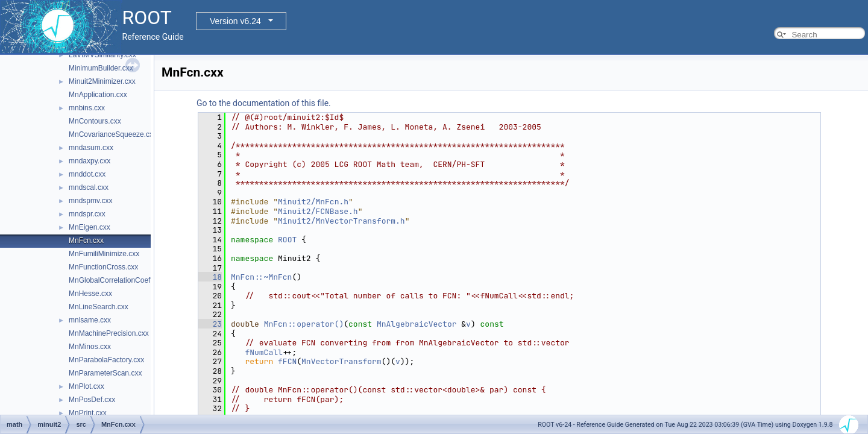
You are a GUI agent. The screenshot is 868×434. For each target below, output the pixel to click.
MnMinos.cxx (90, 347)
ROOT (287, 240)
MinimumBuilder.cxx (101, 68)
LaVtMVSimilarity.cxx (102, 55)
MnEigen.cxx (90, 227)
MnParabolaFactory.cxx (106, 360)
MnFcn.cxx (86, 241)
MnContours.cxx (95, 121)
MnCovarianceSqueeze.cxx (113, 134)
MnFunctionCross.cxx (103, 267)
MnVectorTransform (341, 361)
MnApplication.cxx (98, 95)
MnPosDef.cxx (92, 400)
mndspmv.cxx (90, 201)
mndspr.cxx (87, 214)
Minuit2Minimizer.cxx (102, 81)
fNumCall (263, 352)
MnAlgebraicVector (417, 324)
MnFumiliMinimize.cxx (104, 254)
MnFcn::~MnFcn (261, 277)
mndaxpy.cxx (90, 161)
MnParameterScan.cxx (105, 373)
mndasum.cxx (91, 148)
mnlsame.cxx (90, 320)
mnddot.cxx (87, 174)
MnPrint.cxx (88, 413)
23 (210, 324)
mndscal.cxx (89, 187)
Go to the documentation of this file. (264, 103)
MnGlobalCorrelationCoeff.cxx (117, 280)
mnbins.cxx (87, 108)
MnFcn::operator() (304, 324)
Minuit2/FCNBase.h (318, 211)
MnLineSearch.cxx (99, 307)
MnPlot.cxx (86, 386)
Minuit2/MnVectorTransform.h (341, 221)
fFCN (287, 361)
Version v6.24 (235, 21)
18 (210, 277)
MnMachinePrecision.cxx (109, 333)
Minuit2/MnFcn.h (313, 202)
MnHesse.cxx (90, 294)
